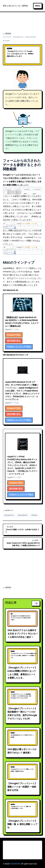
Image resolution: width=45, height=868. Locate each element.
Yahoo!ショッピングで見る (19, 347)
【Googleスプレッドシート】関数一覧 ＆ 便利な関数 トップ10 (22, 824)
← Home (7, 33)
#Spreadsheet (30, 37)
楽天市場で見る (14, 341)
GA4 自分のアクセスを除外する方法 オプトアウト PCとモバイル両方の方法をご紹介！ (22, 634)
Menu (38, 6)
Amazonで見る (14, 335)
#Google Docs (18, 37)
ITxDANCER (15, 864)
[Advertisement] (23, 21)
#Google (6, 41)
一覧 (36, 603)
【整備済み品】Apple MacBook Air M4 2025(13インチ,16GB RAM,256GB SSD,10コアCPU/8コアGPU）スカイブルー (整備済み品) (22, 322)
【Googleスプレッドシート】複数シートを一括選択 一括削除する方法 (22, 787)
